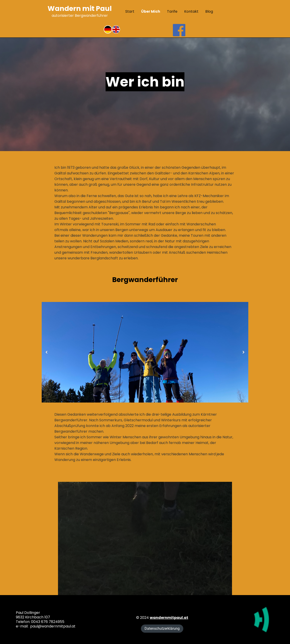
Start (130, 11)
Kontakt (191, 11)
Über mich (151, 11)
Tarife (172, 11)
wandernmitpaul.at (169, 618)
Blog (209, 11)
